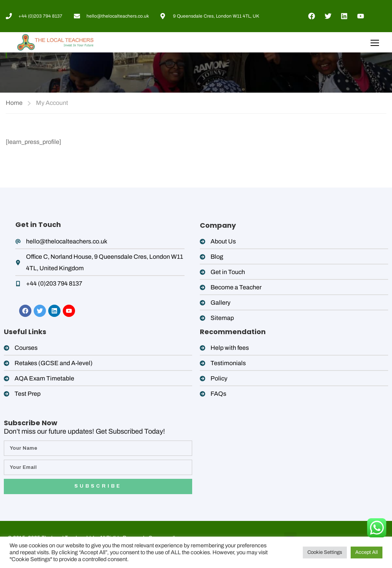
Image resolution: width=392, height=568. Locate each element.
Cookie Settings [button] (325, 552)
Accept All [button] (367, 552)
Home (14, 103)
